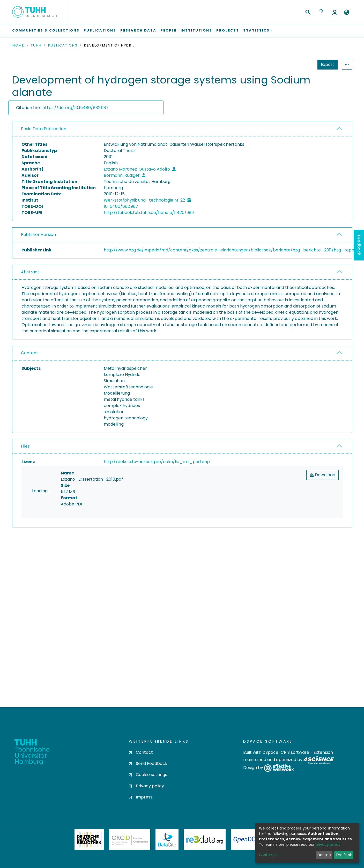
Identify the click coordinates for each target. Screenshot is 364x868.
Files (25, 446)
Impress (141, 797)
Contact (141, 752)
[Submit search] (308, 11)
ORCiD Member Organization (130, 840)
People (168, 30)
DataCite (167, 840)
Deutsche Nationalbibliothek (89, 840)
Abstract (30, 272)
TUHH (36, 45)
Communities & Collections (46, 30)
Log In (335, 12)
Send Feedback (148, 763)
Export (302, 64)
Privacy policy (146, 786)
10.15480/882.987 (121, 206)
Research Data (138, 30)
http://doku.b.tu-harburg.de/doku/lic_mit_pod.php (157, 462)
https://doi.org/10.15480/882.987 (76, 108)
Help (321, 12)
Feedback (359, 245)
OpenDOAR (248, 840)
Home (18, 45)
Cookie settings (148, 775)
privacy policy (328, 844)
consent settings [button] (31, 578)
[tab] (182, 129)
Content (29, 353)
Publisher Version (38, 235)
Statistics (326, 64)
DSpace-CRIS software (286, 752)
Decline (324, 855)
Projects (228, 30)
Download (322, 475)
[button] (347, 12)
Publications (100, 30)
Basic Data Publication (44, 129)
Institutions (196, 30)
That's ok (344, 855)
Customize (269, 855)
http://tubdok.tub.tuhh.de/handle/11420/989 (149, 213)
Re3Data (205, 840)
